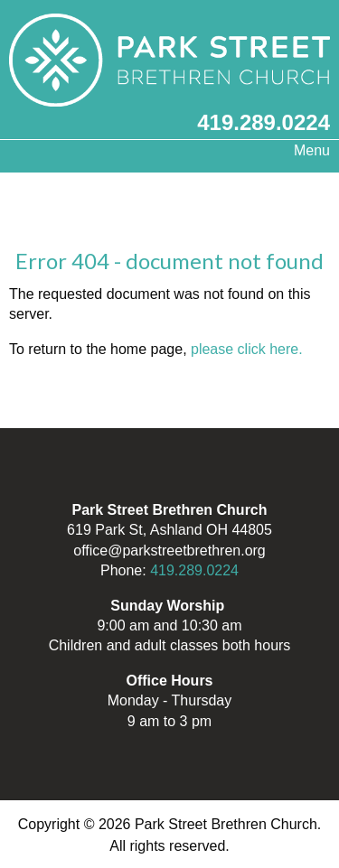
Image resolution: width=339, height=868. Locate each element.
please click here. (247, 349)
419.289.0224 (264, 122)
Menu (303, 150)
